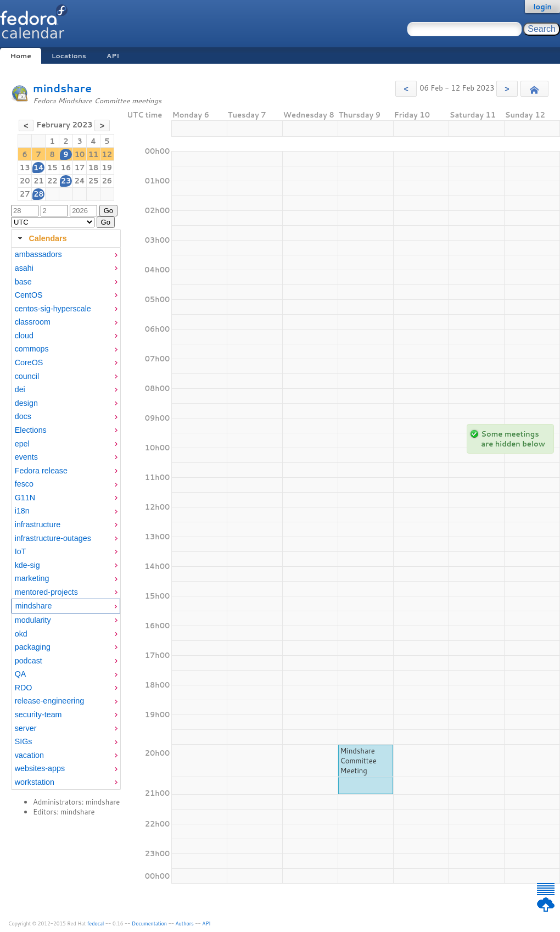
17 (80, 168)
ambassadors (38, 254)
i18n (22, 511)
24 (79, 181)
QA (21, 674)
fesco (24, 484)
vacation (29, 755)
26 (107, 181)
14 (39, 168)
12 (107, 154)
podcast (29, 661)
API (113, 56)
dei (20, 389)
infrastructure (38, 524)
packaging (33, 647)
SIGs (24, 741)
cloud (24, 336)
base (23, 282)
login (542, 7)
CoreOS (29, 362)
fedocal (96, 923)
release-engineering (49, 701)
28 (39, 194)
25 (94, 181)
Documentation (149, 923)
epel (22, 444)
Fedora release (41, 471)
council (27, 376)
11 (94, 154)
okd (21, 634)
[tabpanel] (66, 518)
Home (20, 56)
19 (107, 168)
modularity (33, 620)
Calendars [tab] (41, 238)
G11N (25, 498)
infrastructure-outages (53, 538)
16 (66, 168)
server (26, 728)
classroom (33, 322)
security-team (38, 715)
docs (23, 416)
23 (66, 181)
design (26, 403)
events (26, 457)
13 (25, 168)
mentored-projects (46, 592)
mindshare (62, 88)
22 (52, 181)
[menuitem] (66, 255)
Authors (185, 923)
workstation (35, 782)
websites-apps (40, 768)
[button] (406, 89)
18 (94, 168)
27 (25, 194)
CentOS (29, 295)
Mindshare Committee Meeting (359, 761)
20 (25, 181)
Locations (69, 56)
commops (32, 349)
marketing (32, 578)
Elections (31, 430)
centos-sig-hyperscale (53, 309)
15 (52, 168)
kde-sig (27, 565)
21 (39, 181)
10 (80, 154)
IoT (21, 551)
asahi (24, 268)
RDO (24, 688)
